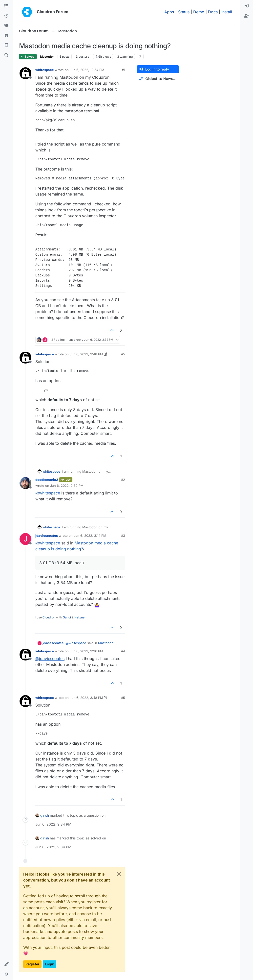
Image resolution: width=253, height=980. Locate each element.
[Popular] (6, 36)
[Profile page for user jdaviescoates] (25, 539)
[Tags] (6, 26)
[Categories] (6, 6)
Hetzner (80, 617)
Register (32, 964)
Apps (169, 12)
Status (184, 12)
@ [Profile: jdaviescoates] (50, 659)
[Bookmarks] (6, 46)
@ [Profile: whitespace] (48, 493)
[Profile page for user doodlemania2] (25, 483)
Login (50, 964)
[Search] (6, 55)
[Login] (247, 6)
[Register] (247, 16)
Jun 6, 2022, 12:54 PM (87, 70)
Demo (199, 12)
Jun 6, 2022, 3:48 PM (86, 354)
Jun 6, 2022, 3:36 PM (86, 651)
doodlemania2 (47, 480)
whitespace (45, 70)
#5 (123, 354)
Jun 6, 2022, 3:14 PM (90, 536)
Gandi (67, 617)
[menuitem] (247, 6)
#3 (123, 536)
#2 (123, 480)
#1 (123, 70)
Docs (213, 12)
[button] (6, 964)
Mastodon (47, 57)
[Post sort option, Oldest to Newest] (158, 79)
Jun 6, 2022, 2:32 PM (67, 486)
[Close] (119, 874)
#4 (123, 651)
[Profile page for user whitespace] (25, 73)
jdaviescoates (47, 536)
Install (227, 12)
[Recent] (6, 16)
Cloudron (49, 617)
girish (45, 815)
